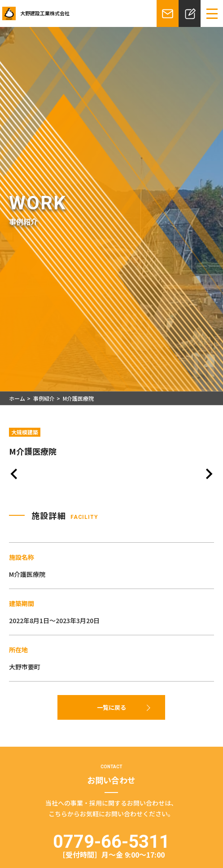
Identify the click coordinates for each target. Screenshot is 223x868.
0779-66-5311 (111, 845)
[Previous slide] (15, 475)
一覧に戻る (111, 707)
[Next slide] (208, 475)
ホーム (17, 398)
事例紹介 (44, 398)
